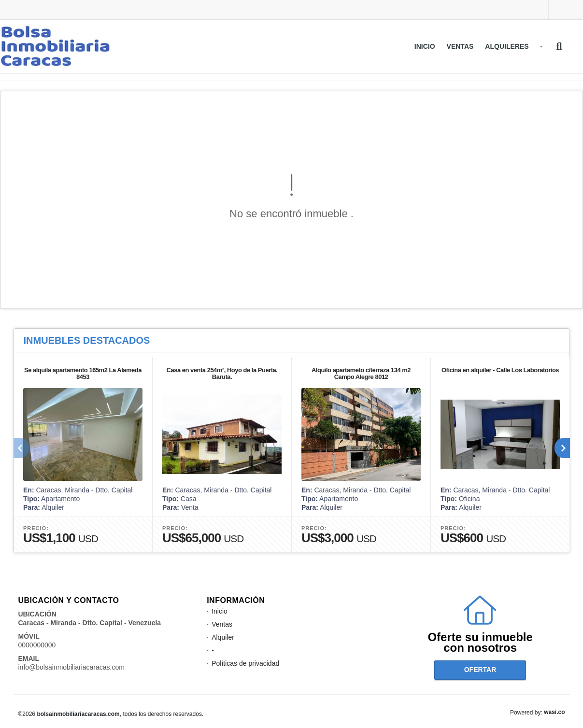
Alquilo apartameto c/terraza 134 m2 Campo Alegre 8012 (361, 373)
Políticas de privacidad (245, 663)
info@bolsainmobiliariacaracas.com (71, 667)
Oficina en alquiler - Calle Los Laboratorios (500, 370)
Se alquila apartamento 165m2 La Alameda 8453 (82, 373)
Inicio (425, 46)
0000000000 (37, 645)
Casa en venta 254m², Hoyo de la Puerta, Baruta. (222, 373)
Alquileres (507, 46)
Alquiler (223, 637)
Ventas (460, 46)
